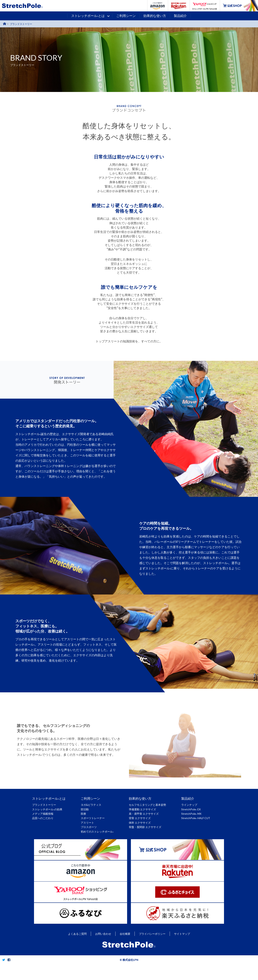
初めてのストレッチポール (97, 832)
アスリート (87, 823)
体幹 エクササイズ (140, 823)
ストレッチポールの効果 (47, 809)
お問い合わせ (103, 950)
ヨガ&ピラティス (91, 805)
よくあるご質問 (77, 950)
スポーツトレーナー (93, 818)
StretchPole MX (191, 814)
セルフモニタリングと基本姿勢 (147, 805)
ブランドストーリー (44, 805)
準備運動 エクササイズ (142, 809)
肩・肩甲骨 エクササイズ (144, 814)
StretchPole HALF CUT (196, 818)
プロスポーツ (89, 827)
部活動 (85, 809)
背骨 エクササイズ (140, 818)
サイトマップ (182, 950)
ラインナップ (189, 805)
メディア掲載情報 (43, 814)
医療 (83, 814)
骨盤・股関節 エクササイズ (145, 827)
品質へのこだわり (43, 818)
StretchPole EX (191, 809)
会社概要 (125, 950)
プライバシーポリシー (152, 950)
